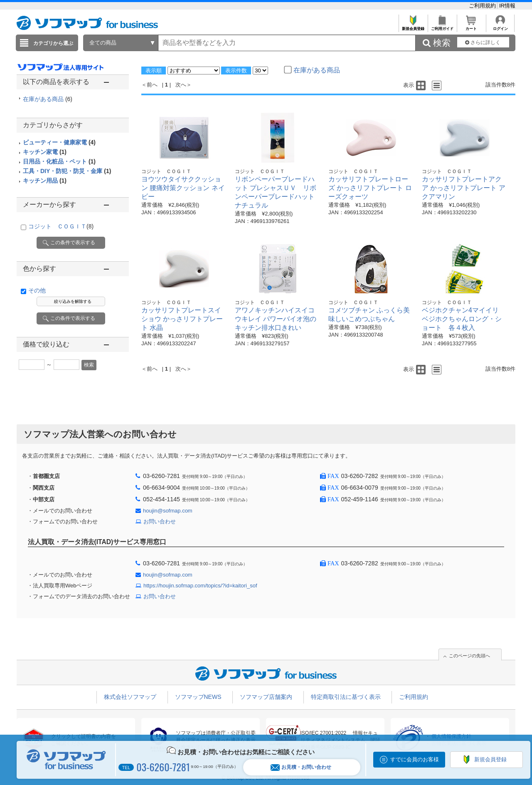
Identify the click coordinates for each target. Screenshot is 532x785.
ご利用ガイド (442, 26)
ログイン (500, 26)
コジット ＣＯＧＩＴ (61, 226)
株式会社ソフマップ (130, 697)
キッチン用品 (45, 181)
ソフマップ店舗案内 (266, 697)
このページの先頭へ (469, 656)
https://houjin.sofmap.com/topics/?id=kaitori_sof (200, 586)
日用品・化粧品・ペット (59, 161)
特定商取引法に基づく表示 (346, 697)
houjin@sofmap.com (168, 511)
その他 (37, 290)
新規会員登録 (413, 26)
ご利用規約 (483, 6)
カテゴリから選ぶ (53, 43)
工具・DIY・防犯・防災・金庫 (67, 171)
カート (471, 26)
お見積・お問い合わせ (301, 767)
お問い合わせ (160, 521)
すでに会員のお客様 (415, 759)
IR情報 (507, 6)
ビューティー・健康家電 (59, 142)
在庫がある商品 (48, 99)
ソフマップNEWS (198, 697)
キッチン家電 (45, 152)
